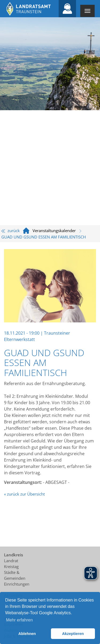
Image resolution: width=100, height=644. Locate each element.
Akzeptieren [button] (73, 634)
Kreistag (11, 566)
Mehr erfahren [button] (19, 620)
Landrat (11, 561)
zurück (11, 231)
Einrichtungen (17, 584)
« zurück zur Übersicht (24, 494)
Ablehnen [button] (27, 634)
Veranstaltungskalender (54, 231)
